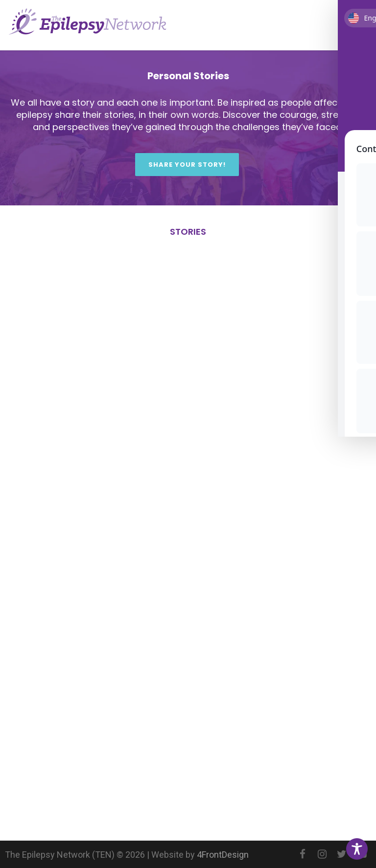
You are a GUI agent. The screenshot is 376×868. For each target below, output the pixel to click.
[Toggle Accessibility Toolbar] (357, 849)
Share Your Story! (187, 165)
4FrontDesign (223, 855)
